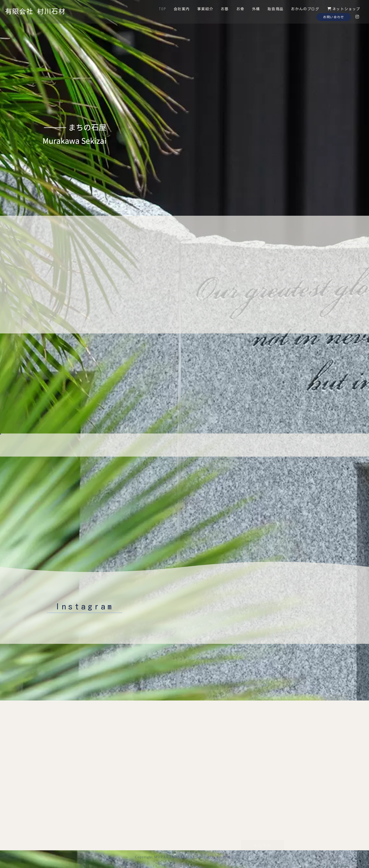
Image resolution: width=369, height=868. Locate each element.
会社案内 (182, 9)
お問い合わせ (334, 17)
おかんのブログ (305, 9)
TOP (162, 9)
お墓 (225, 9)
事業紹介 (205, 9)
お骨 (240, 9)
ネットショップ (344, 9)
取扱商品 (275, 9)
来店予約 (262, 818)
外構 (256, 9)
